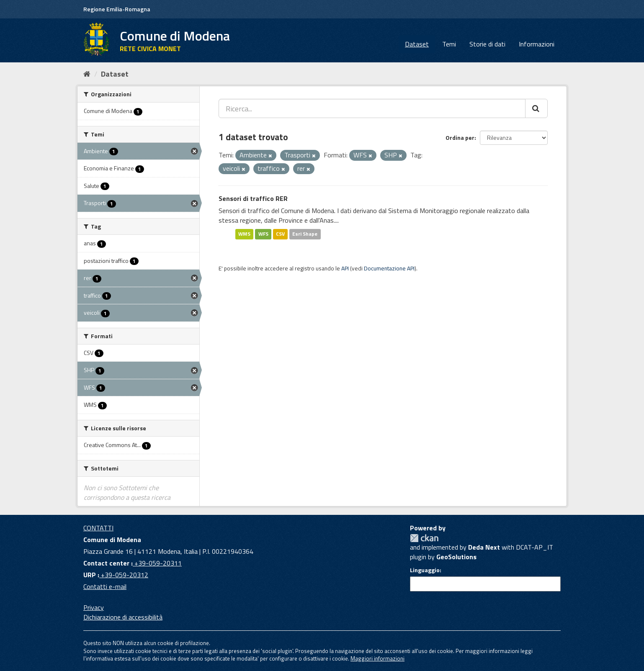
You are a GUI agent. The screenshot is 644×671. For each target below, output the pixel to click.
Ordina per (460, 138)
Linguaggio (425, 570)
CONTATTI (98, 528)
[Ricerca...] (372, 108)
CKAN (424, 538)
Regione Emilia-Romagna (117, 9)
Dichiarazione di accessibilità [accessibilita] (123, 617)
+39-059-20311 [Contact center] (157, 563)
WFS (263, 234)
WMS (244, 234)
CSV (280, 234)
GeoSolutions (456, 557)
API (345, 268)
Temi (449, 44)
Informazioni (537, 44)
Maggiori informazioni (377, 658)
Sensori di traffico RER (253, 198)
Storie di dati (487, 44)
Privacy (94, 607)
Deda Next (484, 547)
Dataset (417, 44)
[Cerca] (536, 108)
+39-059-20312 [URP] (124, 575)
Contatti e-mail (105, 586)
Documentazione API (389, 268)
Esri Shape (305, 234)
